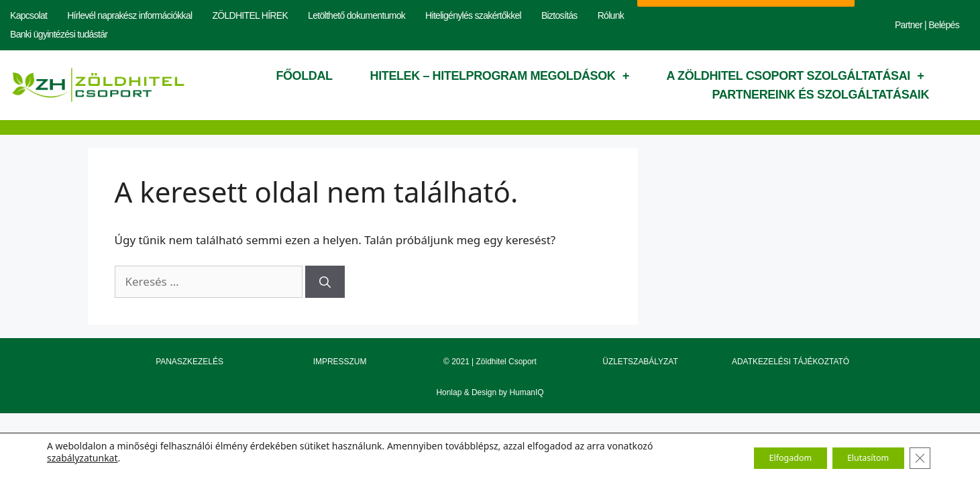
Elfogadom (764, 458)
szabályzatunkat (83, 458)
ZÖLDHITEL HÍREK (250, 15)
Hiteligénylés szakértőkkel (473, 15)
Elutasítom (857, 458)
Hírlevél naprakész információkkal (129, 15)
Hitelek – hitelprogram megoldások (500, 76)
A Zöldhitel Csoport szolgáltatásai (796, 76)
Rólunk (611, 15)
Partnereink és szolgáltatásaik (820, 95)
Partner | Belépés (927, 25)
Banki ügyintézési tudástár (59, 34)
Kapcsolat (29, 15)
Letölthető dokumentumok (357, 15)
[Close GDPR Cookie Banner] (918, 458)
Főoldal (304, 76)
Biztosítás (559, 15)
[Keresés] (325, 282)
